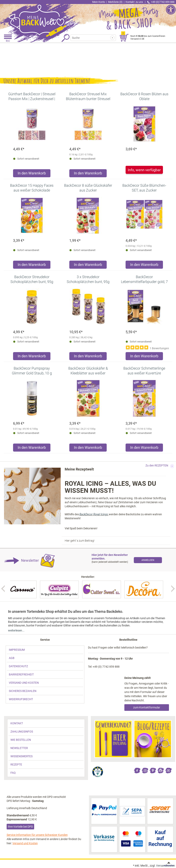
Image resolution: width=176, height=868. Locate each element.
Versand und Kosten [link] (25, 843)
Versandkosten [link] (166, 866)
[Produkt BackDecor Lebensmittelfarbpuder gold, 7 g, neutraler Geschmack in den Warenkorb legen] (144, 357)
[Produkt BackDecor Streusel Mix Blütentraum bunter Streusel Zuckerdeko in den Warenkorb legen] (88, 174)
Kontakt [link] (135, 2)
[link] (44, 17)
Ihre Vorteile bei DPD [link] (20, 827)
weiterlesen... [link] (16, 630)
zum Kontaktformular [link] (147, 707)
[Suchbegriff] (90, 38)
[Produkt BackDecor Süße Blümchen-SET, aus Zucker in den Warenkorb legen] (144, 266)
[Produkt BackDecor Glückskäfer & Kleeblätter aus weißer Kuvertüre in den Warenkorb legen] (88, 448)
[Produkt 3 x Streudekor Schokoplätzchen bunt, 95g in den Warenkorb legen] (88, 357)
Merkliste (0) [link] (115, 2)
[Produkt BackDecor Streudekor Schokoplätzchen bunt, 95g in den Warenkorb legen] (32, 357)
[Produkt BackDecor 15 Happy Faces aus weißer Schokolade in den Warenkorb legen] (32, 266)
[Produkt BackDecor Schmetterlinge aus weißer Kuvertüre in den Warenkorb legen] (144, 448)
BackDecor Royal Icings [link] (94, 514)
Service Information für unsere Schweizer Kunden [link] (37, 835)
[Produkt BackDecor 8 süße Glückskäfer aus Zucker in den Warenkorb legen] (88, 266)
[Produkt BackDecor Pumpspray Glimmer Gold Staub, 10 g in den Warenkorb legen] (32, 448)
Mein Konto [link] (99, 2)
